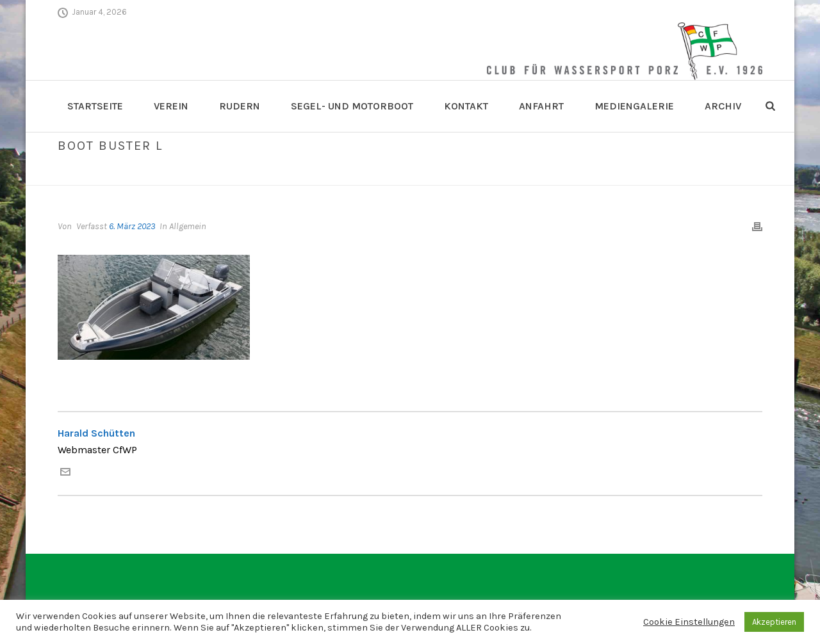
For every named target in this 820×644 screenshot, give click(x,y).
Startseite (95, 106)
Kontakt (466, 106)
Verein (171, 106)
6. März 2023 (132, 226)
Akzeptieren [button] (774, 622)
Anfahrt (541, 106)
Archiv (723, 106)
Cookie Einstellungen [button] (689, 622)
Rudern (240, 106)
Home (603, 173)
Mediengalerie (634, 106)
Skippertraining (655, 173)
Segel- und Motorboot (352, 106)
